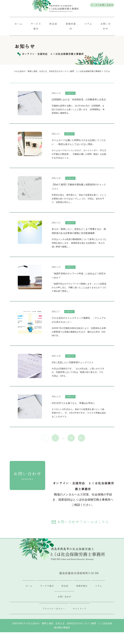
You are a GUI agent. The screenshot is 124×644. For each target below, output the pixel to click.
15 (71, 439)
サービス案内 (36, 27)
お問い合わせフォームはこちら (83, 523)
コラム (88, 24)
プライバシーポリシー (54, 611)
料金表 (53, 24)
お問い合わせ (106, 27)
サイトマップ (80, 611)
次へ (81, 439)
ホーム (18, 24)
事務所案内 (71, 27)
